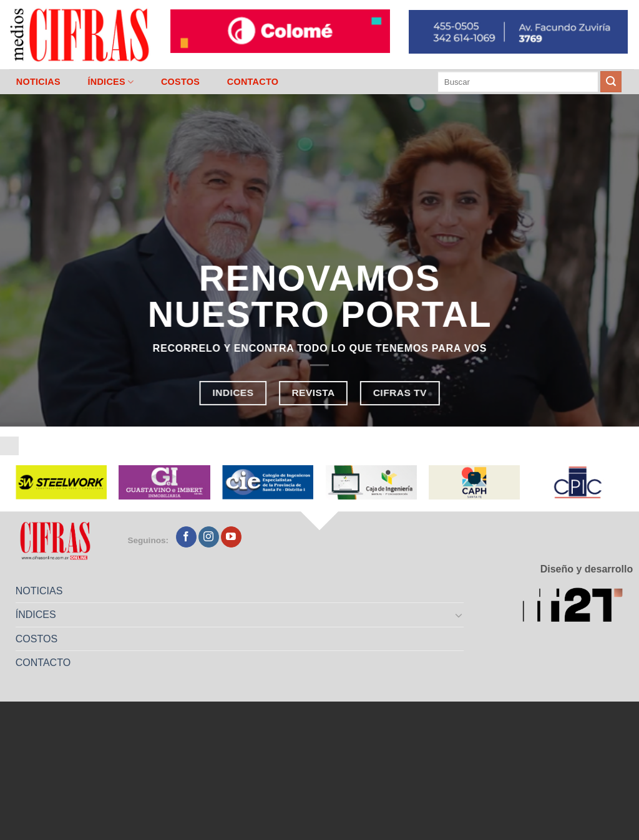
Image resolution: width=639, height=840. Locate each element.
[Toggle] (459, 615)
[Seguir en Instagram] (209, 537)
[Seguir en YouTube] (231, 537)
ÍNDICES (110, 82)
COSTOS (180, 82)
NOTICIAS (38, 82)
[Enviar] (611, 82)
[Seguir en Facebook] (186, 537)
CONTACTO (253, 82)
